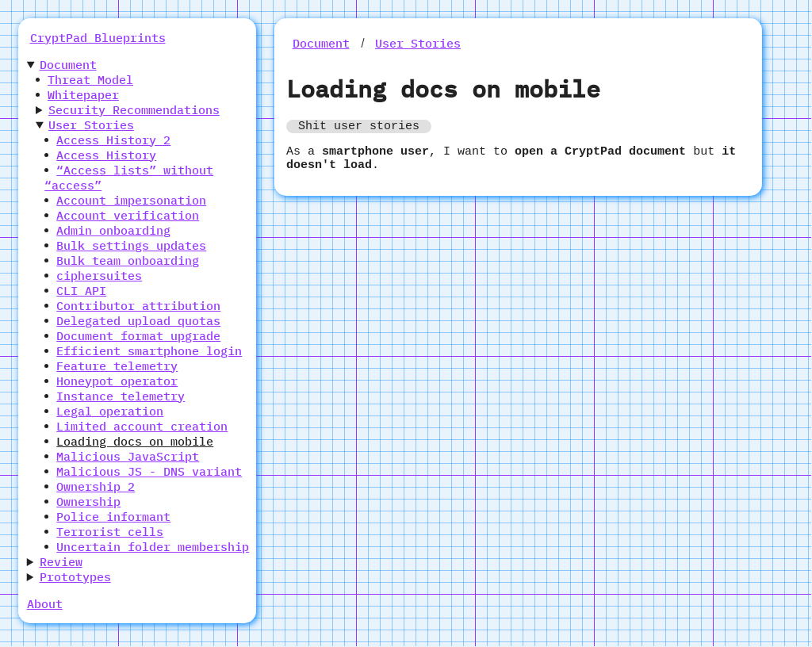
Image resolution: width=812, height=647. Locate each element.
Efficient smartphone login (149, 351)
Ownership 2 (96, 486)
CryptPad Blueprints (98, 38)
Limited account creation (142, 426)
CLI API (81, 291)
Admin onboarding (113, 230)
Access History (106, 155)
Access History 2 (113, 140)
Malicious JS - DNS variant (149, 471)
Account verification (128, 215)
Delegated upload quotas (138, 321)
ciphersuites (99, 276)
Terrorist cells (110, 532)
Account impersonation (131, 200)
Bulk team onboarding (128, 260)
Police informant (113, 517)
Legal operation (110, 411)
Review (61, 562)
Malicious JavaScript (128, 456)
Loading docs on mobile (135, 441)
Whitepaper (83, 95)
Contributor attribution (138, 306)
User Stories (91, 125)
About (45, 604)
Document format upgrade (138, 336)
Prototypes (75, 577)
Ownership (88, 502)
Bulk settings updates (131, 245)
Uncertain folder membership (153, 547)
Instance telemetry (121, 396)
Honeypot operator (117, 381)
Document (68, 65)
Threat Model (90, 80)
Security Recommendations (134, 110)
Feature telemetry (117, 366)
